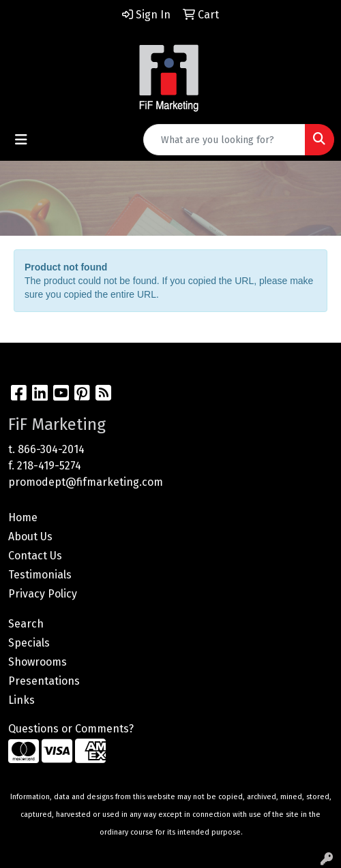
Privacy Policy (43, 594)
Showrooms (38, 662)
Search (26, 624)
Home (23, 517)
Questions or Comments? (71, 729)
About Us (30, 537)
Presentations (44, 681)
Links (21, 700)
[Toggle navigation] (21, 140)
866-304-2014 (51, 449)
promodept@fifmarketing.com (86, 482)
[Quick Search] (224, 140)
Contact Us (35, 556)
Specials (29, 643)
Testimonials (40, 575)
